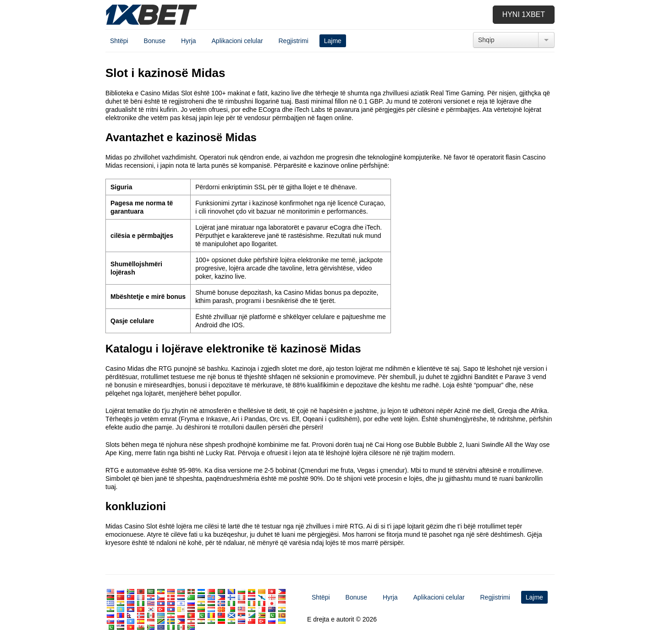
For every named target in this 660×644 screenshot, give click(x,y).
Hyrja (189, 41)
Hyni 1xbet (524, 14)
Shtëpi (119, 41)
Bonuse (155, 41)
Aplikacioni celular (237, 41)
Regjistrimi (293, 41)
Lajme (333, 41)
